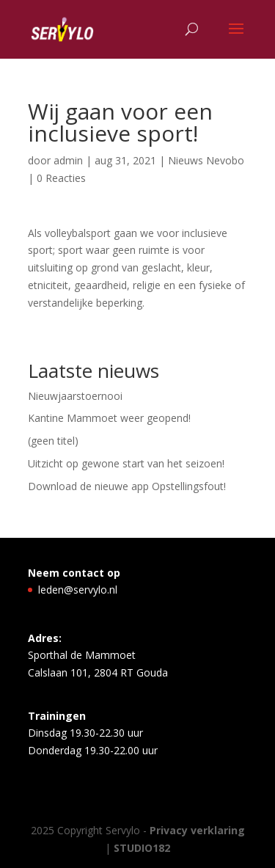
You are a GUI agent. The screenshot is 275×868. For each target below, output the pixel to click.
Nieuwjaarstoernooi (75, 396)
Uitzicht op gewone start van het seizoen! (126, 463)
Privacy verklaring (197, 830)
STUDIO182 (142, 848)
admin (68, 160)
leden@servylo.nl (78, 590)
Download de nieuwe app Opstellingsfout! (127, 486)
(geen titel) (53, 441)
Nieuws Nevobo (206, 160)
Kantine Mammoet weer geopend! (109, 418)
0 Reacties (61, 178)
